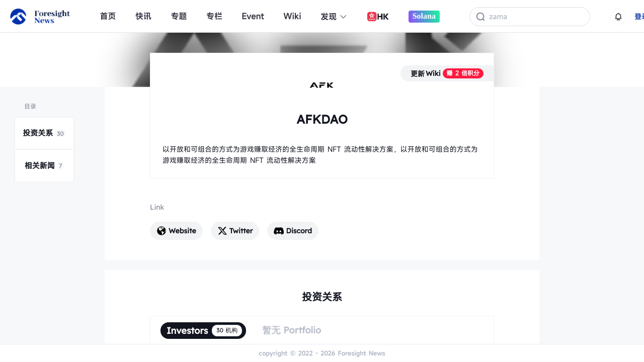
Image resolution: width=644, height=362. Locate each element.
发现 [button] (334, 17)
